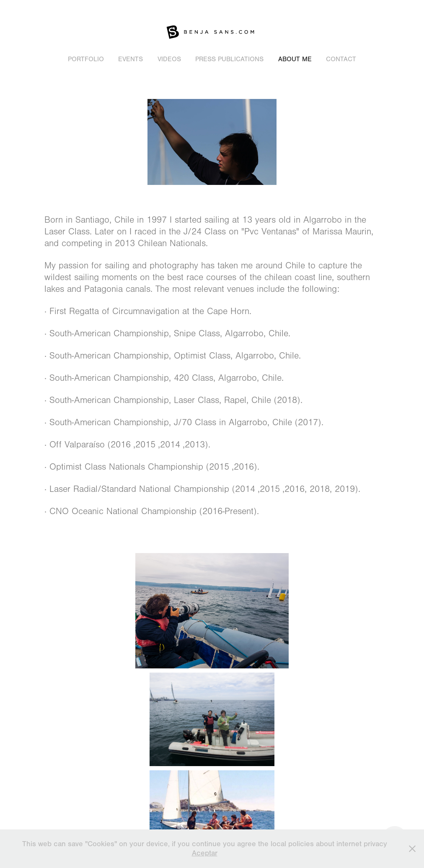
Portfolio (86, 59)
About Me (295, 59)
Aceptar (205, 853)
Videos (169, 59)
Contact (341, 59)
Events (131, 59)
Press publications (229, 59)
